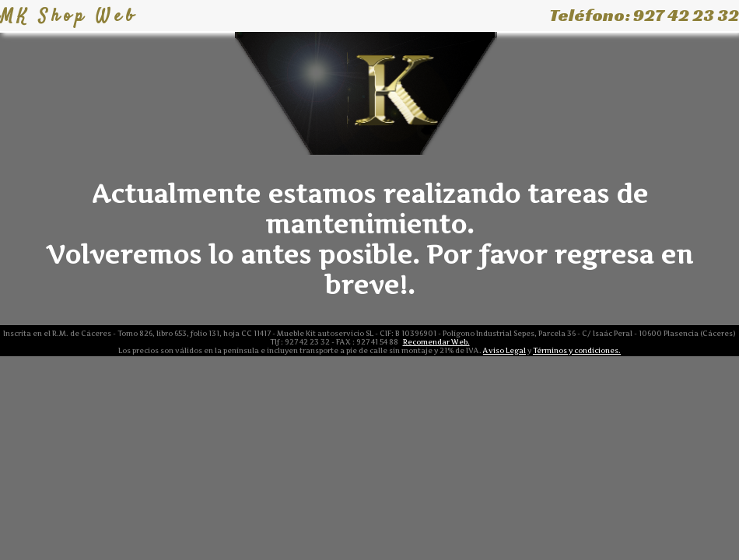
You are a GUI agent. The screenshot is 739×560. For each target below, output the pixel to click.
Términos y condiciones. (577, 350)
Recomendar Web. (436, 342)
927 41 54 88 (377, 342)
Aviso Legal (504, 350)
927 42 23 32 (686, 15)
